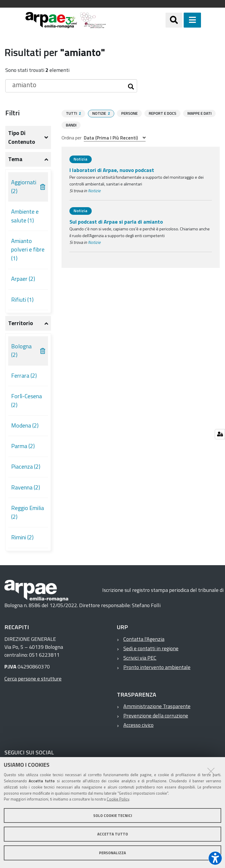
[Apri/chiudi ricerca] (181, 20)
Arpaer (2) (23, 279)
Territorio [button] (21, 323)
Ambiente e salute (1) (25, 216)
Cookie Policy (118, 799)
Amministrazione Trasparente (157, 706)
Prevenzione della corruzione (156, 716)
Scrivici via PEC (140, 658)
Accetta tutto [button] (113, 834)
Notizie (94, 190)
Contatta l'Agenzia (144, 639)
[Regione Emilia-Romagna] (136, 20)
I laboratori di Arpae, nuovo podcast (112, 170)
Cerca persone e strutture (33, 679)
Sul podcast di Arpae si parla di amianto (116, 221)
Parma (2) (23, 446)
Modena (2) (25, 425)
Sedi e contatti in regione (151, 648)
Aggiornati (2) (24, 187)
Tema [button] (15, 159)
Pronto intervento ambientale (157, 667)
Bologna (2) (21, 351)
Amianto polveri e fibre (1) (28, 250)
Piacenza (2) (26, 467)
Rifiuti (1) (22, 300)
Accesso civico (138, 725)
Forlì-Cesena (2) (27, 401)
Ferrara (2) (24, 376)
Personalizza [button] (112, 853)
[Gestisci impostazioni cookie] (220, 434)
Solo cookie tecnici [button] (113, 815)
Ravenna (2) (26, 487)
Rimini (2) (22, 537)
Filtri (12, 113)
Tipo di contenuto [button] (22, 137)
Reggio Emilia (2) (28, 512)
